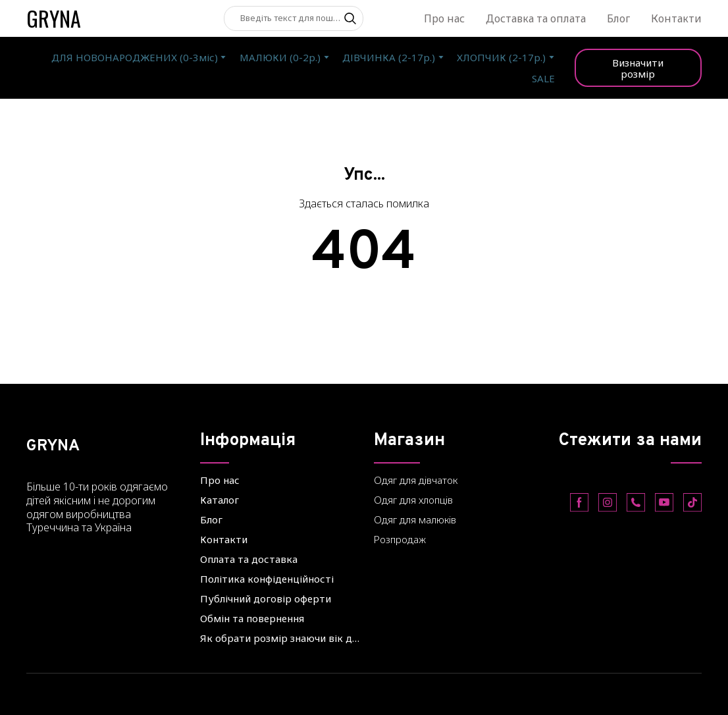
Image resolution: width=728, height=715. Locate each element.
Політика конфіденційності (267, 579)
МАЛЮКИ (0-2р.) (280, 57)
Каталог (220, 500)
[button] (350, 18)
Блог (618, 18)
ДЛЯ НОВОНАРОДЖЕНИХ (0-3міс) (135, 57)
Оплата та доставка (249, 559)
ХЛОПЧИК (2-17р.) (501, 57)
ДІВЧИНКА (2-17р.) (389, 57)
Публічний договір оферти (266, 598)
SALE (543, 78)
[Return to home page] (54, 18)
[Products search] (294, 18)
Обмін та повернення (252, 618)
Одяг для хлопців (413, 500)
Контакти (676, 18)
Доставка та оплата (536, 18)
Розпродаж (400, 539)
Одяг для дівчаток (416, 480)
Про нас (444, 18)
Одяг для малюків (415, 519)
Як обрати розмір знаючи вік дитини (280, 638)
